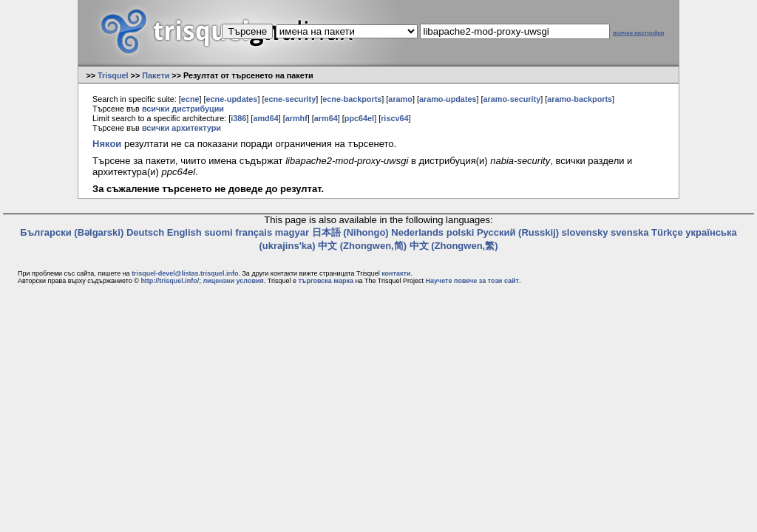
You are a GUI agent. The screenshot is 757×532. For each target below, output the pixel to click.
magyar (292, 232)
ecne (190, 99)
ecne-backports (352, 99)
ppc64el (359, 118)
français (254, 232)
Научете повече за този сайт (472, 281)
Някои (107, 144)
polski (461, 232)
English (184, 232)
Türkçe (667, 232)
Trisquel (113, 75)
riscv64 (394, 118)
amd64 (265, 118)
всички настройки (638, 33)
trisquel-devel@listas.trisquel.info (185, 273)
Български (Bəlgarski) (72, 232)
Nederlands (417, 232)
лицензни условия (233, 281)
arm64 (326, 118)
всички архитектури (181, 128)
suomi (218, 232)
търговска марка (325, 281)
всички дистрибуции (183, 109)
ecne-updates (232, 99)
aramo (400, 99)
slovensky (585, 232)
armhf (296, 118)
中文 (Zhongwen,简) (362, 246)
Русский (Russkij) (518, 232)
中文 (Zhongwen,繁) (454, 246)
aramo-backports (580, 99)
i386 (238, 118)
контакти (396, 273)
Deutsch (145, 232)
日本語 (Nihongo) (350, 232)
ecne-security (290, 99)
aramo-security (512, 99)
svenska (629, 232)
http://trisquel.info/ (170, 281)
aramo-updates (448, 99)
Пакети (156, 75)
